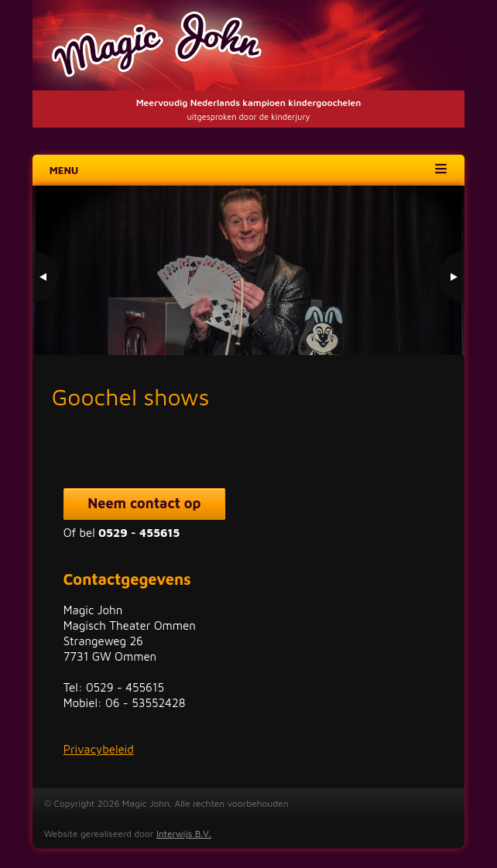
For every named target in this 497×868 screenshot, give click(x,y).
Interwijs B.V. (184, 834)
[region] (249, 270)
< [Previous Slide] (46, 277)
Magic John (249, 45)
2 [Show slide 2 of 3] (419, 323)
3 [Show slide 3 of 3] (439, 323)
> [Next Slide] (451, 277)
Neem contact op (144, 503)
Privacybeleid (99, 749)
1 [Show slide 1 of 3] (399, 323)
